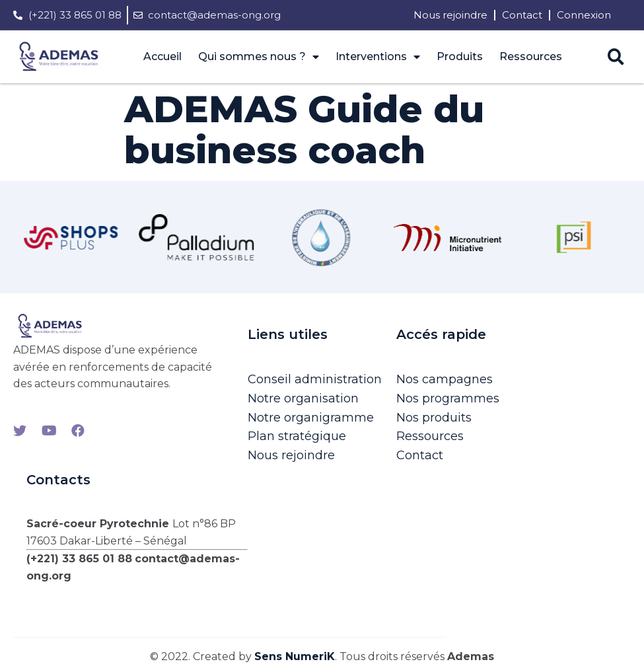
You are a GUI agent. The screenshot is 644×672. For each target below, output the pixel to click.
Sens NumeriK (295, 656)
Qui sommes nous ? (259, 57)
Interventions (378, 57)
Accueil (162, 56)
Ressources (531, 56)
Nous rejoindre (450, 15)
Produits (460, 56)
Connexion (584, 15)
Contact (522, 15)
